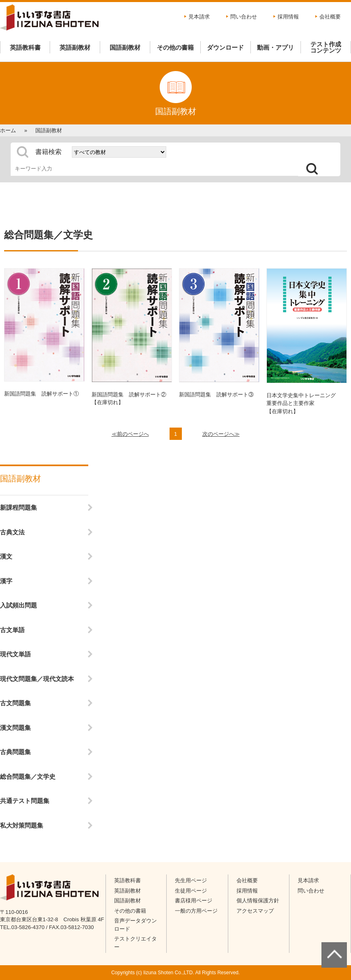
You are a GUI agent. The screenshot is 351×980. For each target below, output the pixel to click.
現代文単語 (15, 654)
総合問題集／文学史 (28, 776)
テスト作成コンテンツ (326, 47)
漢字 (6, 581)
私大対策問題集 (22, 825)
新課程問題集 (18, 507)
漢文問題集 (15, 728)
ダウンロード (225, 47)
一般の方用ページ (196, 911)
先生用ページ (191, 880)
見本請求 (199, 17)
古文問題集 (15, 703)
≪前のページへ (130, 434)
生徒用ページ (191, 891)
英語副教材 (75, 47)
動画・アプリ (275, 47)
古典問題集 (15, 752)
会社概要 (330, 17)
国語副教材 (125, 47)
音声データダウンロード (135, 925)
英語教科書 (25, 47)
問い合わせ (244, 17)
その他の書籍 (175, 47)
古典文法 (12, 532)
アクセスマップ (255, 911)
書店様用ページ (194, 901)
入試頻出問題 (18, 605)
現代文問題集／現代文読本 (37, 679)
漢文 (6, 556)
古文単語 (12, 630)
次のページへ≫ (221, 434)
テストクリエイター (135, 943)
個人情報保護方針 (258, 901)
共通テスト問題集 (25, 801)
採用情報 (288, 17)
